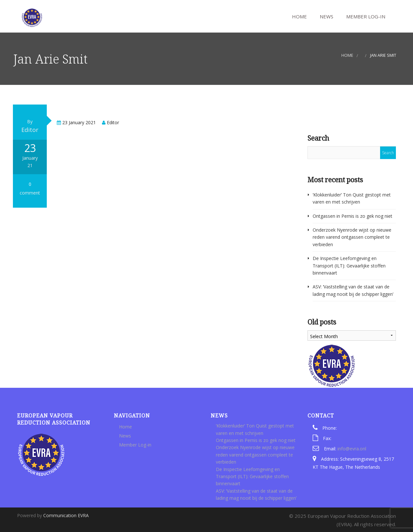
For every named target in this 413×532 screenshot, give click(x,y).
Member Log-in (365, 16)
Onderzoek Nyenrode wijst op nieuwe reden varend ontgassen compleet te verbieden (352, 237)
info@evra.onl (352, 449)
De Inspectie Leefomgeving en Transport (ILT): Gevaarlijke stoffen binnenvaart (349, 266)
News (326, 16)
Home (299, 16)
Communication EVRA (66, 515)
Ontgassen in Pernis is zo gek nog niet (353, 216)
